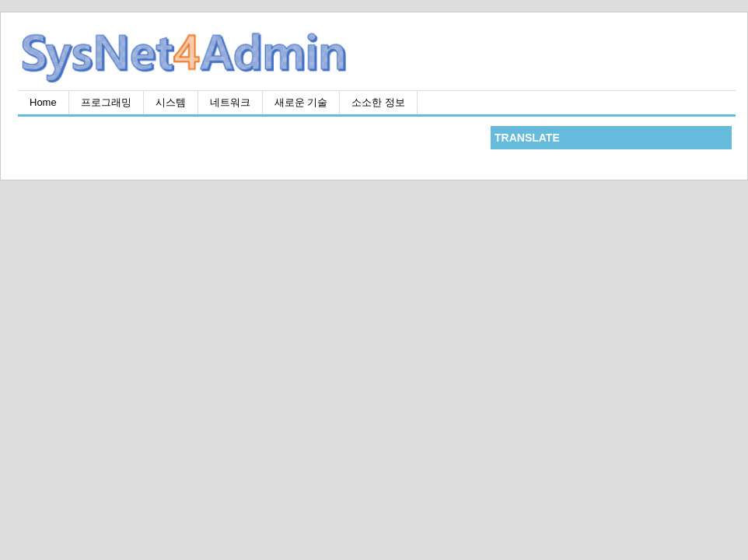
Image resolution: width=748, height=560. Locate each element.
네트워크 (230, 102)
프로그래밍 (106, 102)
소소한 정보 (378, 102)
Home (43, 102)
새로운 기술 (301, 102)
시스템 (171, 102)
